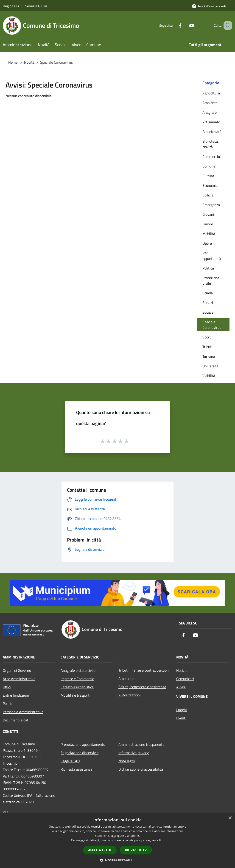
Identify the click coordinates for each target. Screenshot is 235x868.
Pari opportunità (212, 256)
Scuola (208, 293)
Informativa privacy (134, 753)
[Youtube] (186, 25)
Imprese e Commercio (77, 679)
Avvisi (181, 687)
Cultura (208, 176)
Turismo (209, 356)
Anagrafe (210, 112)
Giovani (208, 214)
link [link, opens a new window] (162, 840)
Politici (8, 703)
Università (210, 366)
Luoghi (182, 710)
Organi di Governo (17, 670)
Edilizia (208, 195)
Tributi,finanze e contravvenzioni (144, 670)
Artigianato (211, 122)
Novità (29, 62)
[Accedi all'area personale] (209, 6)
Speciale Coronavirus (212, 325)
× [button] (230, 818)
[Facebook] (174, 25)
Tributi (207, 347)
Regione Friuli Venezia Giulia (25, 6)
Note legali (127, 761)
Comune (209, 166)
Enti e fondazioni (16, 695)
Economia (210, 185)
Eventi (181, 718)
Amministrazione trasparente (141, 744)
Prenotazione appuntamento (83, 744)
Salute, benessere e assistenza (142, 687)
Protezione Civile (211, 281)
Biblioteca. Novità (210, 144)
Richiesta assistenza (76, 769)
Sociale (208, 312)
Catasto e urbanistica (77, 687)
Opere (207, 243)
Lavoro (208, 224)
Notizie (182, 670)
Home (13, 62)
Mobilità (209, 234)
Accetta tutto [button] (100, 850)
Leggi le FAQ (70, 761)
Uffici (7, 687)
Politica (208, 268)
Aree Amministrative (19, 679)
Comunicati (185, 679)
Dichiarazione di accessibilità (141, 769)
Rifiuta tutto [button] (136, 850)
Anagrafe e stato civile (78, 670)
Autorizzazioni (130, 695)
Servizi (208, 303)
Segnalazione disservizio (80, 753)
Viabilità (209, 376)
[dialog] (117, 841)
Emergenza (211, 205)
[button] (117, 860)
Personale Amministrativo (23, 712)
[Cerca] (227, 26)
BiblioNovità (212, 132)
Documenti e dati (16, 720)
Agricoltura (211, 93)
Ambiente (210, 103)
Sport (207, 337)
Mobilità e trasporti (76, 695)
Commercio (211, 156)
